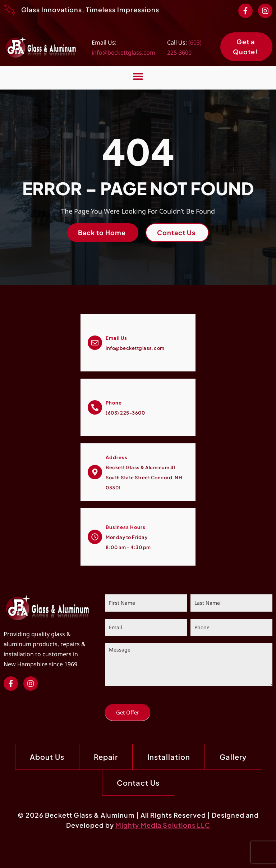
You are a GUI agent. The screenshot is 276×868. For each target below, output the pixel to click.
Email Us (116, 338)
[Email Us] (95, 343)
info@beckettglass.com (123, 52)
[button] (138, 76)
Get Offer (128, 712)
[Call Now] (95, 407)
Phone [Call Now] (114, 403)
